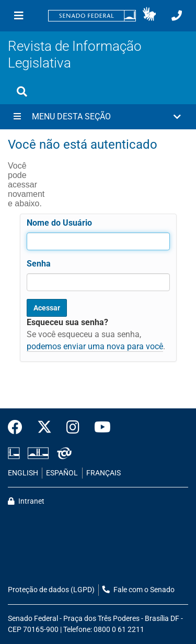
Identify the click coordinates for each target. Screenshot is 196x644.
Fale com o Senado (139, 590)
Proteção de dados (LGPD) (51, 590)
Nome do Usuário (59, 223)
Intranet (26, 501)
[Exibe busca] (22, 92)
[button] (149, 16)
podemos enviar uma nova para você (95, 346)
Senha (39, 264)
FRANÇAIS (103, 473)
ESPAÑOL (62, 473)
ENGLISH (23, 473)
